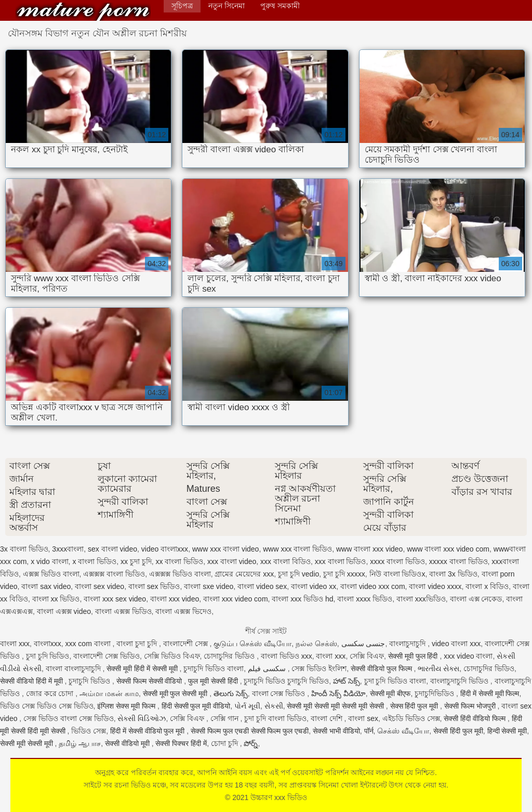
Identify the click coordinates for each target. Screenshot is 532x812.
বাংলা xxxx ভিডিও (365, 599)
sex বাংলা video (112, 549)
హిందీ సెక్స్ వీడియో (338, 693)
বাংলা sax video (46, 586)
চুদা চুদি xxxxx (344, 574)
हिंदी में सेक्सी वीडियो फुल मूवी (148, 731)
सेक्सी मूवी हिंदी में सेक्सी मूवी (143, 669)
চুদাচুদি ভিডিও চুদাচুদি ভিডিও (286, 681)
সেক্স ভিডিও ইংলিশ (319, 669)
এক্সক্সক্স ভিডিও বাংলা (180, 574)
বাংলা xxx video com (236, 599)
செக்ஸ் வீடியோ (403, 731)
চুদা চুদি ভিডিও (48, 656)
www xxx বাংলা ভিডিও (297, 549)
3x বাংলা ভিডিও (24, 549)
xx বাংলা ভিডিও (180, 561)
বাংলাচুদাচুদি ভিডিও (460, 681)
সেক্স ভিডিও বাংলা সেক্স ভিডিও (69, 718)
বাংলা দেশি (328, 718)
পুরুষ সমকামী (280, 6)
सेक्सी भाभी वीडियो (336, 731)
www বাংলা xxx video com (448, 549)
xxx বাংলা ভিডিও (341, 561)
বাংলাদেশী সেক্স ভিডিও (107, 656)
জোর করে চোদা (51, 693)
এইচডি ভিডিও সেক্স (411, 718)
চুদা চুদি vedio (298, 574)
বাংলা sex (363, 718)
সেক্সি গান (225, 718)
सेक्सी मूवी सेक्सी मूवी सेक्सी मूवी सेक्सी (336, 706)
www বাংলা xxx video (369, 549)
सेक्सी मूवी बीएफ (390, 693)
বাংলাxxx (48, 644)
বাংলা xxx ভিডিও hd (302, 599)
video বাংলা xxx (456, 644)
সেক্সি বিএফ (367, 656)
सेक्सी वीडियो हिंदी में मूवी (32, 681)
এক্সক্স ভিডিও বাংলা (51, 574)
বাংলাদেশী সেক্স (187, 644)
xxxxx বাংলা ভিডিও (458, 561)
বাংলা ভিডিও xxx (287, 656)
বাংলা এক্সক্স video (64, 611)
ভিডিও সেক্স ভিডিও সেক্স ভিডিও (47, 706)
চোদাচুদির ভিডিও (230, 656)
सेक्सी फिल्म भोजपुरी (471, 706)
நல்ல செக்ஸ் (316, 644)
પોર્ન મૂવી (247, 706)
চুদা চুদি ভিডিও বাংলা (395, 681)
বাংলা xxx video (175, 599)
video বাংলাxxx (165, 549)
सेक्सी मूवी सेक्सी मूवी (28, 743)
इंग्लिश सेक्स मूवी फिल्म (127, 706)
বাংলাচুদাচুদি (408, 644)
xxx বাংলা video (232, 561)
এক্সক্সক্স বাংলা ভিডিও (114, 574)
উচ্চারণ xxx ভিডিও (83, 12)
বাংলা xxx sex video (115, 599)
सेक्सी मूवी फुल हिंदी (414, 656)
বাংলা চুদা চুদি (138, 644)
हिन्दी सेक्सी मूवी (507, 731)
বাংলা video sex (262, 586)
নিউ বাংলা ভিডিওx (397, 574)
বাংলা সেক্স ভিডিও (280, 693)
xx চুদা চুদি (136, 561)
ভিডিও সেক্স (89, 731)
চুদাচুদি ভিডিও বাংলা (214, 669)
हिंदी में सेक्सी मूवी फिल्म (490, 693)
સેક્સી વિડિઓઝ (142, 718)
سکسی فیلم (268, 669)
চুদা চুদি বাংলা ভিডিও (275, 718)
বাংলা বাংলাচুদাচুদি (74, 669)
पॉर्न (369, 731)
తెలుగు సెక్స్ (231, 693)
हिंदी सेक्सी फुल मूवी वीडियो (196, 706)
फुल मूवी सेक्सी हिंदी (214, 681)
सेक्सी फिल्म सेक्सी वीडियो (150, 681)
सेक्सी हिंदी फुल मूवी (458, 731)
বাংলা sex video (99, 586)
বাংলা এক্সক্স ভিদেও (183, 611)
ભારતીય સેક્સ (438, 669)
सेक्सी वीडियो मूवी (128, 743)
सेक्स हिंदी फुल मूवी (415, 706)
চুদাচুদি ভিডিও (90, 681)
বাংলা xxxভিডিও (421, 599)
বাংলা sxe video (209, 586)
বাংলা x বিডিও (487, 586)
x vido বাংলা (49, 561)
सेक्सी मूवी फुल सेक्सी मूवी (176, 693)
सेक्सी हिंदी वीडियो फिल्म (476, 718)
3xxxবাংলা (68, 549)
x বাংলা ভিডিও (94, 561)
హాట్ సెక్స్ (347, 681)
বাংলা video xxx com (373, 586)
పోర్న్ (251, 743)
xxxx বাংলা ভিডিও (397, 561)
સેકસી (274, 706)
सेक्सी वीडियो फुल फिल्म (382, 669)
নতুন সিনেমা (227, 6)
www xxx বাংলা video (225, 549)
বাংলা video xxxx (435, 586)
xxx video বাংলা (468, 656)
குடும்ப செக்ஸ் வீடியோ (252, 644)
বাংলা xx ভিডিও (56, 599)
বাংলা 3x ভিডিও (453, 574)
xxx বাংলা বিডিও (285, 561)
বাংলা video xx (314, 586)
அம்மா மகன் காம (109, 693)
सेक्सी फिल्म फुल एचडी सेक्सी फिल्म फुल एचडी (250, 731)
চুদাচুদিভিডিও (435, 693)
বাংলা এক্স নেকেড (476, 599)
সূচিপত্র (182, 6)
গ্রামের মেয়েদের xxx (244, 574)
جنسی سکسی (363, 644)
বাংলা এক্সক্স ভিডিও (123, 611)
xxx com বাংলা (89, 644)
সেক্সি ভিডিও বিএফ (172, 656)
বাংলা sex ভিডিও (154, 586)
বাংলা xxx (15, 644)
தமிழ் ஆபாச (80, 743)
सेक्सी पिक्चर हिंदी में (181, 743)
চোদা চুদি (225, 743)
